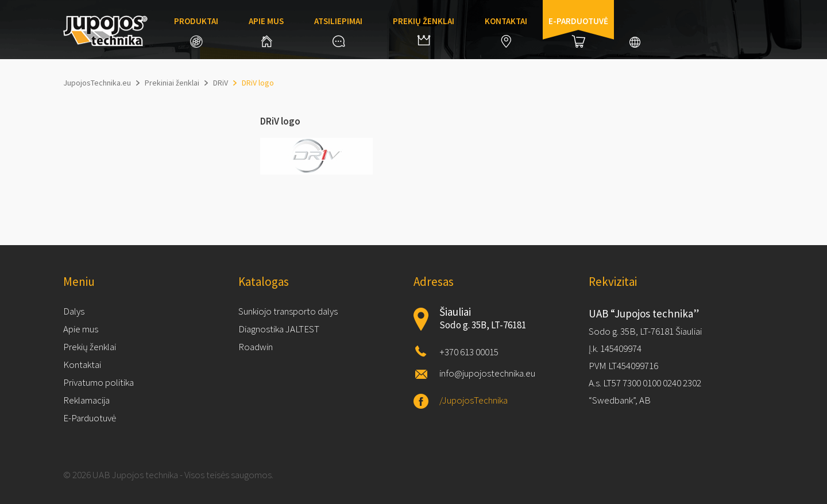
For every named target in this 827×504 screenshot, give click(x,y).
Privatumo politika (98, 382)
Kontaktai (506, 32)
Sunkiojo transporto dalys (288, 311)
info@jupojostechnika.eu (487, 373)
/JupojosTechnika (474, 400)
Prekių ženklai (424, 30)
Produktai (196, 32)
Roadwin (256, 347)
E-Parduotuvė (90, 418)
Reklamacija (86, 400)
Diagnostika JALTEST (279, 329)
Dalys (74, 311)
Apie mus (266, 31)
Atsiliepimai (338, 31)
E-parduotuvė (578, 32)
